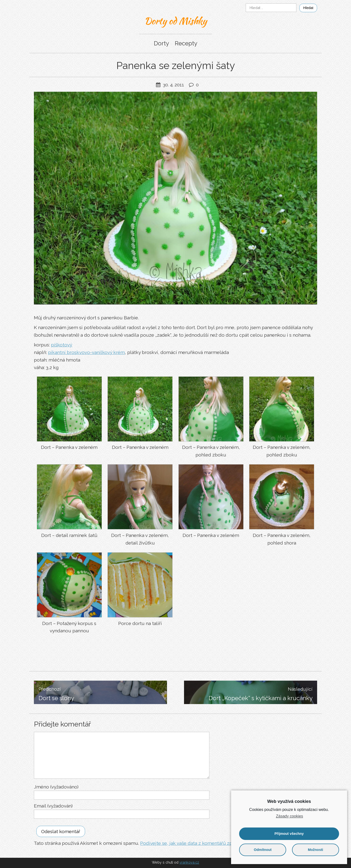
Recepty (186, 43)
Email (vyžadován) (53, 806)
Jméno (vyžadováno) (56, 787)
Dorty (161, 43)
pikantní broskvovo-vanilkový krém (86, 352)
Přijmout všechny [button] (289, 834)
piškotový (62, 345)
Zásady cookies (289, 816)
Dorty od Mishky (176, 21)
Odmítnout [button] (263, 850)
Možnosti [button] (315, 850)
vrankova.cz (189, 862)
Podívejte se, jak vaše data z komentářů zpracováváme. (200, 843)
